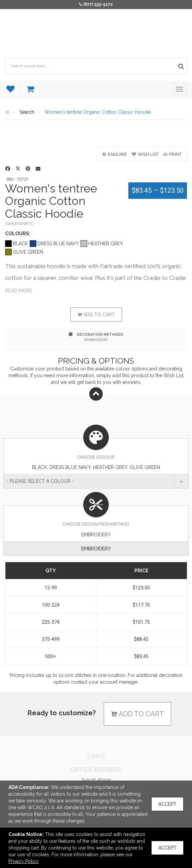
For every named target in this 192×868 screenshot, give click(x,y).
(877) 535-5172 (98, 4)
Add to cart (96, 315)
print (172, 154)
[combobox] (96, 481)
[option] (96, 137)
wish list (145, 154)
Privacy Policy (24, 861)
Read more (19, 291)
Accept (167, 804)
